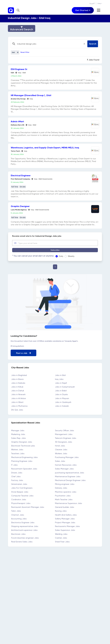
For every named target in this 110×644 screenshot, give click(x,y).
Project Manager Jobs (65, 522)
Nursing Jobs (61, 511)
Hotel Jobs (60, 446)
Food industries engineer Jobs (25, 538)
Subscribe (55, 250)
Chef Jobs (16, 476)
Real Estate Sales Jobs (22, 542)
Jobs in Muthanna (19, 406)
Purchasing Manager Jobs (67, 457)
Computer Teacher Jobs (22, 496)
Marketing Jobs (18, 434)
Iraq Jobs (59, 379)
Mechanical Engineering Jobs (24, 457)
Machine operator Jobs (66, 492)
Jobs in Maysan (62, 398)
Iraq (99, 3)
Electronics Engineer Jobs (23, 522)
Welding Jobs (61, 534)
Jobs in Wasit (17, 402)
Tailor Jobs (16, 511)
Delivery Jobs (61, 488)
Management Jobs (64, 434)
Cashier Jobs (61, 538)
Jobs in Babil (61, 391)
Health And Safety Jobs (66, 515)
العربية (92, 3)
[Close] (84, 44)
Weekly (70, 256)
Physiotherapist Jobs (21, 503)
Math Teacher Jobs (64, 499)
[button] (18, 10)
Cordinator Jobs (19, 499)
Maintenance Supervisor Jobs (69, 503)
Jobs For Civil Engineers (22, 488)
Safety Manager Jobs (65, 519)
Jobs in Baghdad (19, 375)
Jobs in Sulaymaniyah (65, 387)
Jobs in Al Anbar (18, 398)
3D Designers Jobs (64, 442)
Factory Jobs (17, 480)
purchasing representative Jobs (70, 473)
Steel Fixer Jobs (62, 542)
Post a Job (24, 353)
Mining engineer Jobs (65, 484)
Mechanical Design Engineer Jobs (70, 480)
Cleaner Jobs (61, 450)
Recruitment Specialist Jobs (24, 469)
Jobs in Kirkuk (17, 387)
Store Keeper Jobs (20, 492)
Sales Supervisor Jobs (65, 530)
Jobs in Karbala (18, 383)
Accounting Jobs (19, 519)
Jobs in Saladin (62, 406)
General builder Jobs (65, 507)
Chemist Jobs (18, 515)
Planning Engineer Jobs (22, 461)
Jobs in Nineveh (18, 394)
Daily (60, 256)
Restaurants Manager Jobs (67, 526)
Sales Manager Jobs (64, 469)
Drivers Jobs (17, 473)
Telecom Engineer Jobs (66, 438)
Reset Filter (25, 52)
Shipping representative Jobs (25, 526)
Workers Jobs (61, 453)
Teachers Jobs (18, 453)
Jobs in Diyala (61, 394)
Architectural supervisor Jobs (24, 530)
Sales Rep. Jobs (18, 438)
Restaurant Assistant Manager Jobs (28, 507)
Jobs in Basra (17, 379)
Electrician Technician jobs (23, 446)
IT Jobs (14, 465)
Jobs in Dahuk (18, 391)
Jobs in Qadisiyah (63, 402)
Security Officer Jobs (64, 430)
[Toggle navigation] (83, 10)
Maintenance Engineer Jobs (68, 476)
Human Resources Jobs (66, 465)
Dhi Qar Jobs (17, 410)
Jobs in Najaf (61, 383)
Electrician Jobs (18, 534)
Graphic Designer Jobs (22, 442)
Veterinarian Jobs (19, 484)
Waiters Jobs (17, 450)
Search (93, 44)
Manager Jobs (18, 430)
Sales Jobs (60, 461)
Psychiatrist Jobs (63, 496)
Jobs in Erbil (60, 375)
